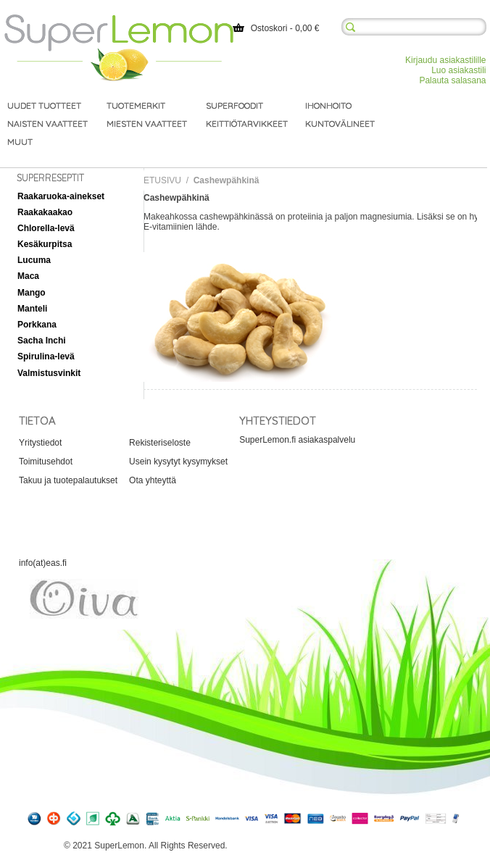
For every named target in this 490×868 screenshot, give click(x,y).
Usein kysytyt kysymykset (178, 462)
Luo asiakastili (458, 70)
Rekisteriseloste (160, 443)
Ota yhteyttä (153, 480)
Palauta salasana (452, 80)
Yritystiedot (40, 443)
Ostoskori (269, 28)
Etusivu (162, 180)
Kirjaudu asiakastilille (445, 60)
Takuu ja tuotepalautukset (68, 480)
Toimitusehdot (46, 462)
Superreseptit (50, 178)
